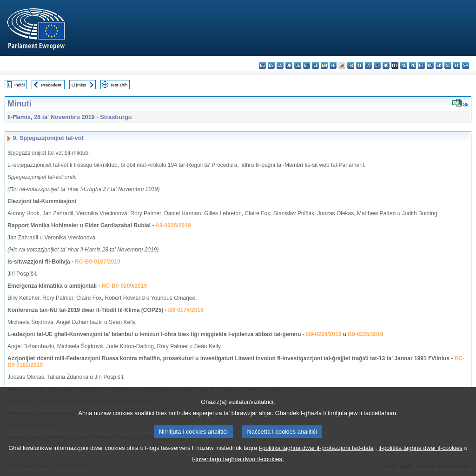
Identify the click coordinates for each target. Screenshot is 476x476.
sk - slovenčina (439, 65)
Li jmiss (79, 85)
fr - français (333, 65)
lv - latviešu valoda (368, 65)
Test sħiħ (119, 85)
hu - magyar (386, 65)
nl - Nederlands (404, 65)
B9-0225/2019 (365, 334)
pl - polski (413, 65)
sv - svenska (466, 65)
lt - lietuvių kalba (377, 65)
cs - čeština (280, 65)
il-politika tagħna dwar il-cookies (420, 455)
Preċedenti (52, 85)
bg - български (262, 65)
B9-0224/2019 (324, 334)
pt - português (421, 65)
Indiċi (20, 85)
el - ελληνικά (315, 65)
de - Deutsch (298, 65)
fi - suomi (457, 65)
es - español (271, 65)
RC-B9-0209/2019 (124, 286)
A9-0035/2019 (173, 225)
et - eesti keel (307, 65)
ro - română (430, 65)
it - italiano (360, 65)
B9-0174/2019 (186, 310)
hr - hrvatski (351, 65)
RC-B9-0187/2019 (97, 262)
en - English (324, 65)
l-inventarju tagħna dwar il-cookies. (238, 466)
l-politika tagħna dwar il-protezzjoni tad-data (316, 455)
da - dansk (289, 65)
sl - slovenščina (448, 65)
